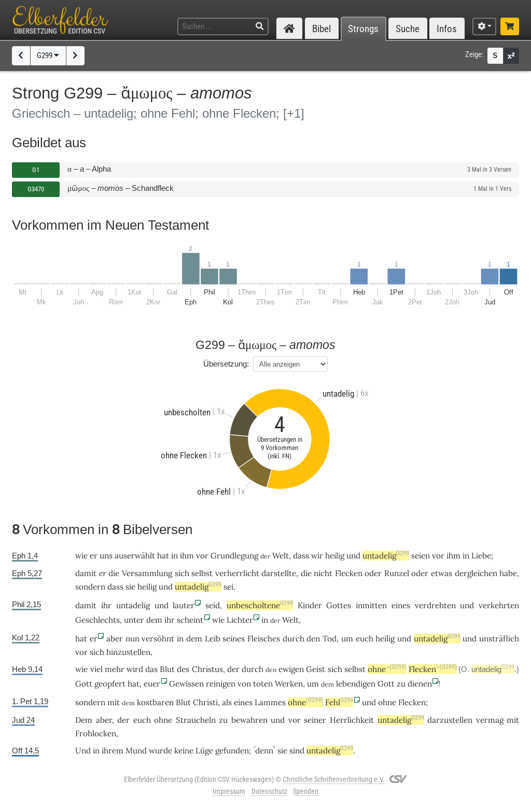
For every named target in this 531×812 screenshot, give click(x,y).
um (313, 684)
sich (182, 573)
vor (202, 556)
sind (297, 751)
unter (134, 620)
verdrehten (435, 605)
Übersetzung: (226, 364)
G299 (48, 55)
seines (234, 639)
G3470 (36, 189)
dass (115, 587)
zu (401, 684)
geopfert (110, 684)
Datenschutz (269, 791)
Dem (84, 720)
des (183, 669)
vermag (490, 720)
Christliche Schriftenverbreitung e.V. (334, 779)
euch (365, 639)
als (227, 702)
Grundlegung (234, 556)
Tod (330, 639)
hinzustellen (128, 652)
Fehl (339, 702)
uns (106, 556)
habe (508, 573)
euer (152, 684)
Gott (84, 684)
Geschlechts (97, 620)
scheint (190, 620)
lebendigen (356, 684)
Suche (408, 29)
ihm (187, 556)
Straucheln (196, 720)
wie (81, 556)
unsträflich (499, 639)
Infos (447, 29)
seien (421, 556)
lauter (184, 605)
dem (154, 620)
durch (294, 639)
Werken (289, 684)
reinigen (221, 684)
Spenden (306, 791)
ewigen (291, 669)
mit (513, 720)
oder (373, 573)
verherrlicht (237, 573)
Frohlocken (96, 733)
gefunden (232, 751)
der (233, 669)
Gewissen (186, 684)
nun (132, 639)
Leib (213, 639)
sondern (90, 587)
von (244, 684)
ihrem (113, 751)
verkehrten (499, 605)
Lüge (204, 751)
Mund (136, 751)
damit (86, 573)
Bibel (322, 29)
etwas (442, 573)
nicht (323, 573)
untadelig (386, 556)
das (151, 669)
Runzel (397, 573)
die (114, 573)
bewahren (249, 720)
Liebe (481, 556)
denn (264, 751)
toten (263, 684)
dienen (420, 684)
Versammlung (147, 573)
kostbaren (155, 702)
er (103, 573)
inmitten (371, 605)
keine (184, 751)
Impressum (229, 791)
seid (213, 605)
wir (317, 556)
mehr (115, 669)
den (313, 639)
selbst (202, 573)
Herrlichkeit (352, 720)
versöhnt (158, 639)
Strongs (363, 29)
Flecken (349, 573)
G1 (36, 170)
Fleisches (264, 639)
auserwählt (135, 556)
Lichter (240, 620)
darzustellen (450, 720)
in (174, 556)
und (353, 556)
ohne (387, 669)
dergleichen (476, 573)
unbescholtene (260, 605)
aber (115, 639)
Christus (207, 669)
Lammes (270, 702)
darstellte (279, 573)
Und (83, 751)
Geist (316, 669)
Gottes (339, 605)
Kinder (310, 605)
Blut (167, 669)
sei (228, 587)
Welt (281, 556)
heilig (335, 556)
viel (96, 669)
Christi (205, 702)
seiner (315, 720)
